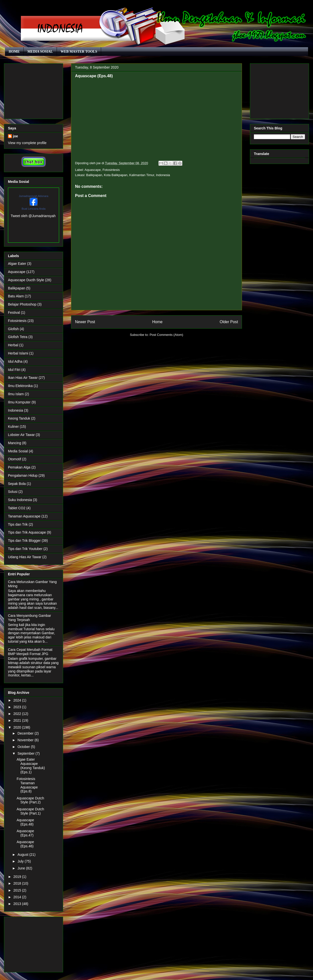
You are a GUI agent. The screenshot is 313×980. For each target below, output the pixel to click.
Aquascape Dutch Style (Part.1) (30, 811)
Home (157, 322)
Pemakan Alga (19, 467)
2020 (18, 727)
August (23, 855)
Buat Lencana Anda (34, 209)
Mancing (15, 443)
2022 (18, 714)
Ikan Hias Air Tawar (23, 378)
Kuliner (13, 427)
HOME (14, 52)
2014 (18, 897)
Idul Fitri (14, 370)
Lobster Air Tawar (21, 435)
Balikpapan (17, 288)
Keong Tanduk (19, 418)
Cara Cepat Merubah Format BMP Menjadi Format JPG (30, 652)
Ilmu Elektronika (20, 386)
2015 (18, 890)
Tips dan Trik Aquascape (27, 532)
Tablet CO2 (17, 508)
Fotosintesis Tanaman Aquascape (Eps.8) (27, 785)
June (22, 868)
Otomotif (15, 459)
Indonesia (16, 410)
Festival (14, 313)
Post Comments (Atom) (166, 335)
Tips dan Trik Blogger (24, 541)
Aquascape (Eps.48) (25, 822)
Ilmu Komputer (19, 402)
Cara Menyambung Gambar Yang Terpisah (30, 618)
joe (15, 136)
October (24, 747)
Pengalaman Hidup (23, 475)
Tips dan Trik (18, 524)
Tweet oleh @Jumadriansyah (33, 216)
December (26, 733)
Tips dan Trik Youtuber (25, 549)
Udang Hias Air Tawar (25, 557)
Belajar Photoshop (22, 304)
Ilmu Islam (16, 394)
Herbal (13, 345)
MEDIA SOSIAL (40, 52)
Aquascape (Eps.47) (25, 833)
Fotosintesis (111, 170)
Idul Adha (15, 361)
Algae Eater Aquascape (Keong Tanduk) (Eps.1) (31, 766)
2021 (18, 720)
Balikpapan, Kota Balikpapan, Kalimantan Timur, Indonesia (128, 175)
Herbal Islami (18, 353)
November (26, 740)
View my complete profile (27, 143)
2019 (18, 877)
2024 (18, 700)
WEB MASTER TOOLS (79, 52)
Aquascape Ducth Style (26, 280)
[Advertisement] (34, 90)
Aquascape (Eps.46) (25, 844)
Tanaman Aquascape (24, 516)
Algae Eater (17, 264)
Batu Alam (16, 296)
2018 (18, 883)
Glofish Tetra (18, 337)
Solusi (13, 492)
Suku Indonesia (20, 500)
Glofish (13, 329)
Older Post (229, 322)
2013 (18, 904)
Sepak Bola (17, 484)
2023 (18, 707)
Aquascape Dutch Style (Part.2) (30, 800)
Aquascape (93, 170)
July (21, 861)
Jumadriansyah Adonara (34, 196)
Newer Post (85, 322)
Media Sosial (18, 451)
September (26, 753)
